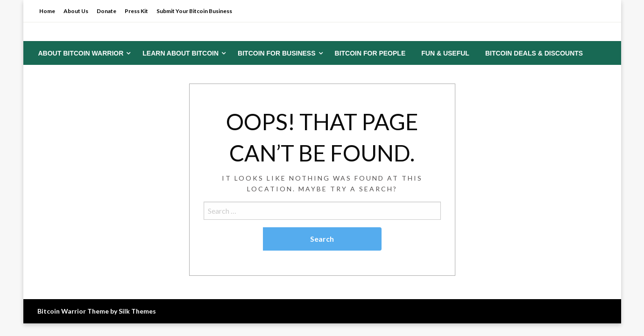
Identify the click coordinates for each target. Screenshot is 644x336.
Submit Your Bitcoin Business (194, 11)
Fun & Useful (445, 53)
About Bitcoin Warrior (81, 53)
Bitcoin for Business (276, 53)
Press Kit (136, 11)
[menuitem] (83, 53)
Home (47, 11)
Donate (106, 11)
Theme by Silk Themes (122, 311)
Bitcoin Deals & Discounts (534, 53)
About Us (76, 11)
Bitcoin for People (370, 53)
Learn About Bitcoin (180, 53)
